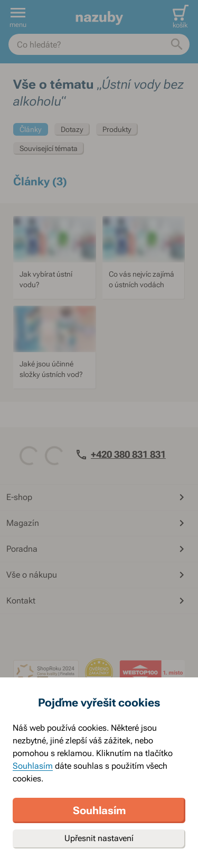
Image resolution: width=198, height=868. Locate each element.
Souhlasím (33, 766)
